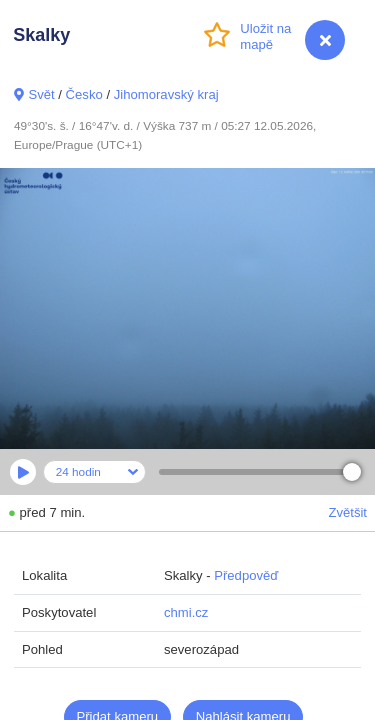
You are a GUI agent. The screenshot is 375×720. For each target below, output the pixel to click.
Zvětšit (347, 512)
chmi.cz (186, 612)
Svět (41, 94)
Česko (84, 94)
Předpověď (246, 575)
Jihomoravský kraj (166, 94)
